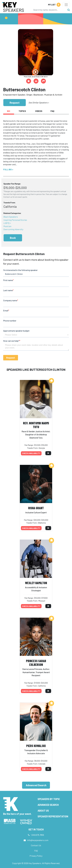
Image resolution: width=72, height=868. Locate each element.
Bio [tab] (9, 111)
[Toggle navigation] (66, 5)
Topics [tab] (22, 111)
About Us (43, 811)
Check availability (31, 453)
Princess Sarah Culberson (36, 663)
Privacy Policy (36, 856)
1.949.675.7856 (37, 835)
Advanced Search (36, 785)
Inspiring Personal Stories (15, 220)
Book (13, 238)
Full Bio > (8, 169)
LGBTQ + (7, 223)
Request (15, 103)
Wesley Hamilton (36, 583)
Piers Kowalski (36, 746)
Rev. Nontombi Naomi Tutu (36, 425)
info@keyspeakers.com (38, 840)
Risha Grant (36, 508)
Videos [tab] (39, 111)
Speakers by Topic (49, 799)
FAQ (36, 851)
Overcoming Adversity (13, 229)
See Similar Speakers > (39, 103)
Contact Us (36, 845)
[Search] (49, 10)
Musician (7, 226)
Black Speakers (11, 217)
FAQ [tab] (52, 111)
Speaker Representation (53, 816)
